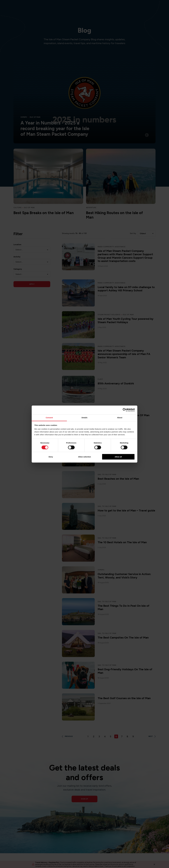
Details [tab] (84, 417)
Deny (51, 457)
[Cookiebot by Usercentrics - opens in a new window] (124, 410)
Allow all (118, 457)
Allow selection (84, 457)
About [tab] (120, 417)
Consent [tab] (49, 417)
